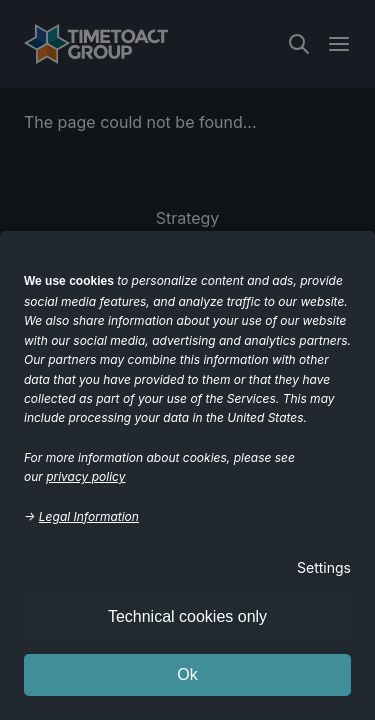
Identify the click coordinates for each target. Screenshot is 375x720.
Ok (187, 674)
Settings (324, 567)
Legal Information (89, 516)
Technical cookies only (187, 616)
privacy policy (85, 476)
